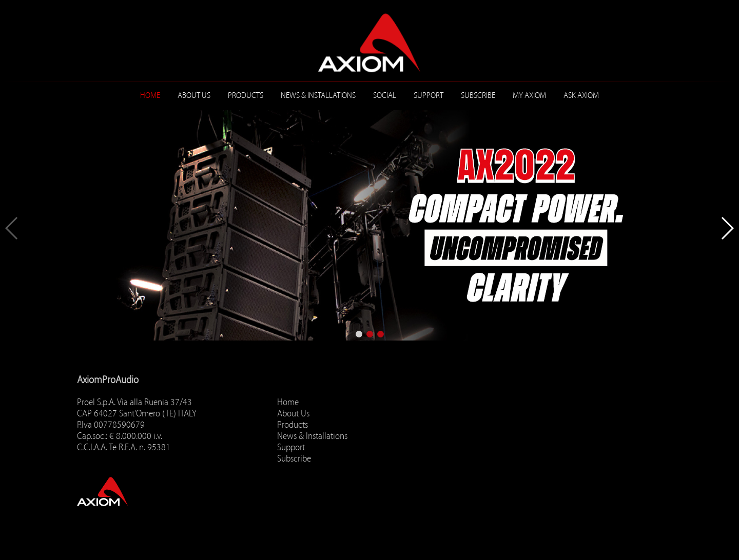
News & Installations (318, 95)
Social (385, 95)
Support (429, 95)
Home (150, 95)
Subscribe (478, 95)
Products (246, 95)
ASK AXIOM (581, 95)
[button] (359, 334)
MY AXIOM (529, 95)
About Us (194, 95)
